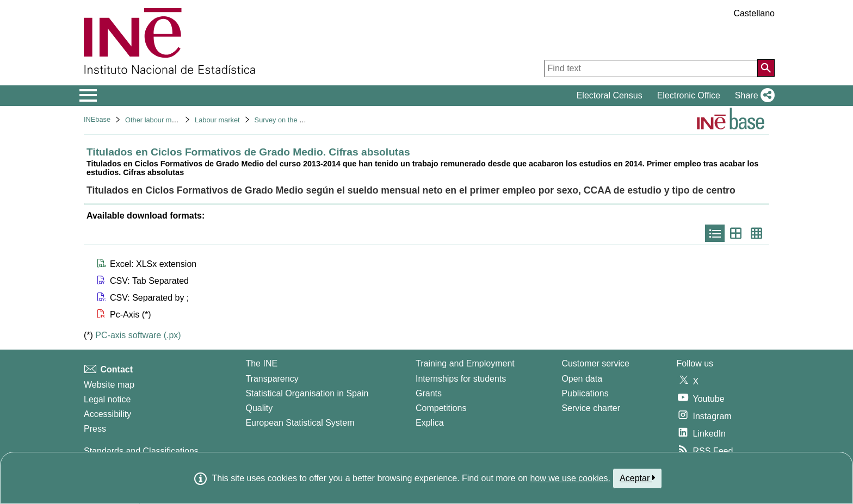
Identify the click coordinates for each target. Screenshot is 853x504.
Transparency (272, 379)
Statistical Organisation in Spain (307, 393)
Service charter (591, 408)
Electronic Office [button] (689, 95)
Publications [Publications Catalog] (585, 393)
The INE (261, 363)
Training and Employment (465, 363)
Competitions (441, 408)
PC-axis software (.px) (138, 335)
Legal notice (107, 399)
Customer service (595, 363)
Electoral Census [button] (610, 95)
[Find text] (651, 69)
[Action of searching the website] (766, 68)
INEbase (97, 119)
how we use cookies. (570, 478)
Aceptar (637, 478)
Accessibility (107, 414)
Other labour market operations (173, 120)
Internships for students (461, 379)
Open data (582, 379)
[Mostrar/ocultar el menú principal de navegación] (88, 96)
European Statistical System (300, 423)
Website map (109, 385)
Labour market (217, 120)
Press (95, 429)
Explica (430, 423)
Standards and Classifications (141, 451)
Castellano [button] (754, 13)
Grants (429, 393)
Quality (259, 408)
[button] (753, 96)
